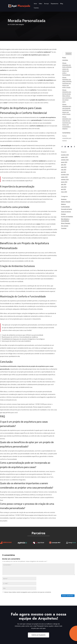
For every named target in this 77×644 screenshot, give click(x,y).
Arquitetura (64, 199)
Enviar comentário (68, 596)
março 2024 (64, 192)
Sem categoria (20, 24)
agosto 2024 (64, 182)
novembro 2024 (65, 175)
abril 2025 (63, 172)
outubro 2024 (64, 177)
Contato (36, 8)
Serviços (46, 4)
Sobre (41, 4)
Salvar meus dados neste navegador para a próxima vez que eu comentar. (28, 592)
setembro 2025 (65, 160)
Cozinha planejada (65, 207)
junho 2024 (64, 187)
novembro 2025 (65, 155)
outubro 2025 (64, 157)
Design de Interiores (66, 212)
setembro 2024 (65, 180)
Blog (62, 4)
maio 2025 (64, 170)
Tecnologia (64, 228)
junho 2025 (64, 167)
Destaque (63, 214)
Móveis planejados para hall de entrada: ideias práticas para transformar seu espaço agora (67, 96)
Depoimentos (55, 4)
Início (35, 4)
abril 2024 (63, 189)
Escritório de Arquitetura (67, 217)
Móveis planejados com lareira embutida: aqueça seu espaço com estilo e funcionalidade (67, 69)
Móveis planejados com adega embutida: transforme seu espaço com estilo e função (67, 82)
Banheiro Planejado (66, 202)
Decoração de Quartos (67, 209)
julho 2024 (64, 184)
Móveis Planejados (66, 223)
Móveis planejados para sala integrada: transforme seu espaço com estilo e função (67, 109)
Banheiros (63, 204)
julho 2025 (64, 165)
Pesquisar (69, 54)
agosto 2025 (64, 162)
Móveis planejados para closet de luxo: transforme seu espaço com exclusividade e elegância (67, 123)
